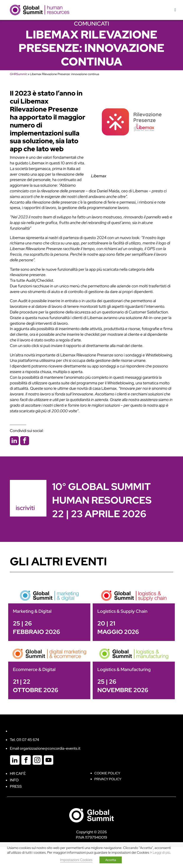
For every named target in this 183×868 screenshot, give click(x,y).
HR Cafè (18, 773)
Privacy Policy (108, 779)
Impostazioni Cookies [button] (76, 860)
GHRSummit (18, 74)
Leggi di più (161, 853)
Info (14, 780)
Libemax (99, 176)
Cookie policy (107, 773)
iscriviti (25, 508)
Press (16, 786)
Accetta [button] (111, 860)
